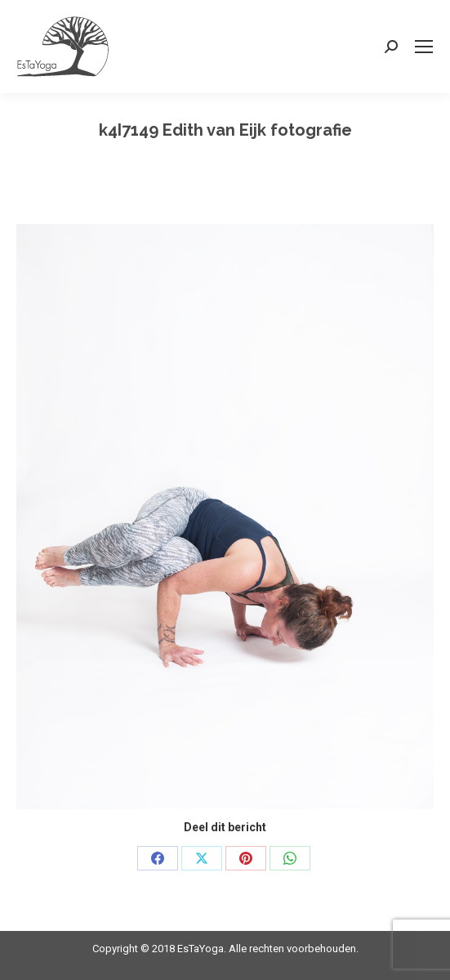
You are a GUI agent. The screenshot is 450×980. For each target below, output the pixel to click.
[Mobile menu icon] (424, 47)
